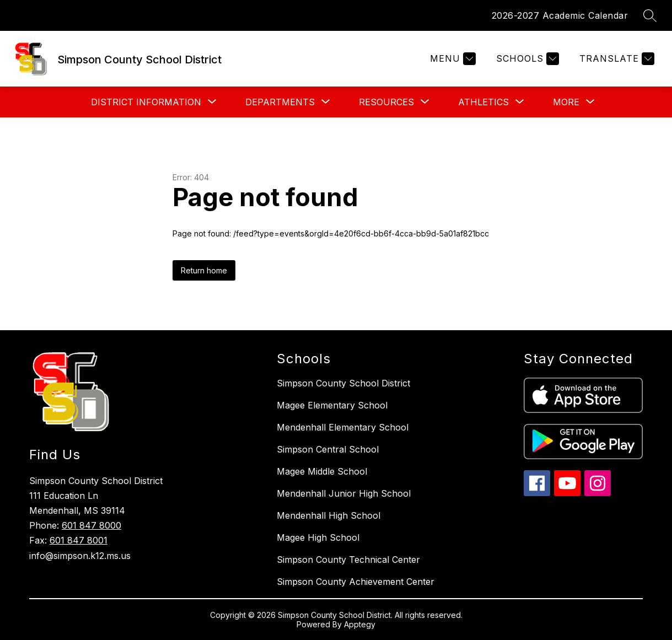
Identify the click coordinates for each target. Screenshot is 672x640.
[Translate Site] (615, 59)
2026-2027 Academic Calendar (560, 15)
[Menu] (451, 59)
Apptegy (360, 624)
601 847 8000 (92, 525)
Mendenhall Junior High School (344, 493)
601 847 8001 (79, 540)
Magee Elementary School (332, 405)
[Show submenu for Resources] (386, 102)
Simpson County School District (343, 383)
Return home (204, 270)
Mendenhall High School (329, 515)
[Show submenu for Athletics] (483, 102)
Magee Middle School (322, 471)
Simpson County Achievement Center (356, 582)
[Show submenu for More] (566, 102)
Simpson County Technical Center (348, 560)
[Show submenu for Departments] (280, 102)
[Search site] (650, 15)
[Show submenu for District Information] (146, 102)
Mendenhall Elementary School (343, 427)
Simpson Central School (328, 449)
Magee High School (318, 537)
